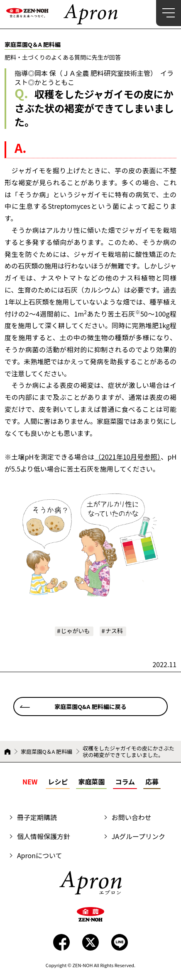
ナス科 (114, 631)
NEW (30, 782)
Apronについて (40, 855)
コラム (125, 782)
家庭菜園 (91, 782)
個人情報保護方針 (44, 836)
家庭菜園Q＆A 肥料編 (46, 752)
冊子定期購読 (37, 817)
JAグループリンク (138, 836)
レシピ (58, 782)
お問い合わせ (132, 817)
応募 (152, 782)
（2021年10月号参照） (128, 457)
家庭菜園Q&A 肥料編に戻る (90, 707)
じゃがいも (76, 631)
